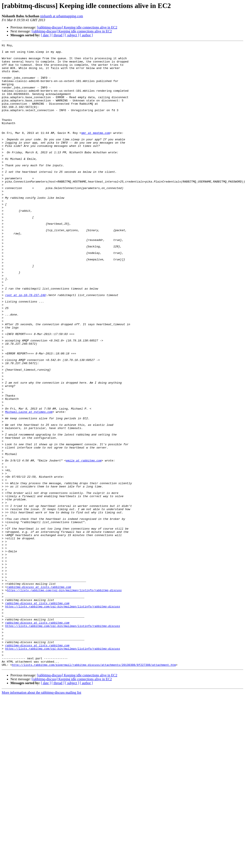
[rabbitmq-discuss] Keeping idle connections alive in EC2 (77, 27)
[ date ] (46, 35)
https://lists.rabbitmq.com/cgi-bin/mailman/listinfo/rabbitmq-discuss (64, 700)
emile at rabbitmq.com (84, 544)
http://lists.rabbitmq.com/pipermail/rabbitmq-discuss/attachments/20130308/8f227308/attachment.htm (94, 789)
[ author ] (86, 35)
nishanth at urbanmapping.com (62, 16)
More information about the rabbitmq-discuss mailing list (41, 817)
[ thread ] (58, 35)
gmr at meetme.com (96, 151)
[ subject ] (72, 35)
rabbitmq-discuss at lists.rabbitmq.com (39, 696)
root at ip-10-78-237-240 (25, 346)
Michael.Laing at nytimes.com (29, 486)
